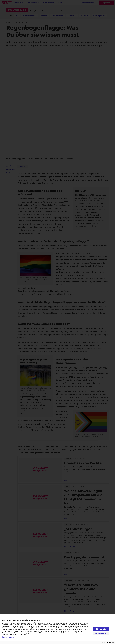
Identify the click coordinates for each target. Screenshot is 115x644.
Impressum (23, 634)
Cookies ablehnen (101, 633)
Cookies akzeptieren (101, 629)
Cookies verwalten (8, 637)
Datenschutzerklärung (9, 634)
